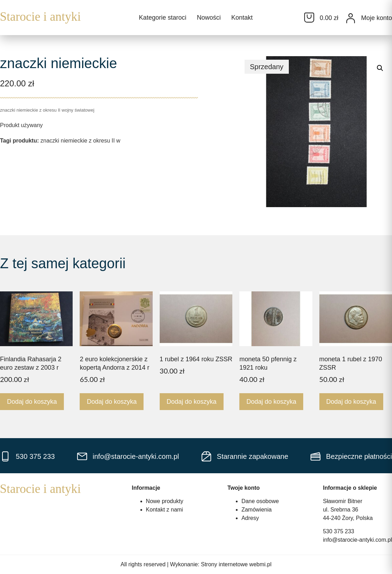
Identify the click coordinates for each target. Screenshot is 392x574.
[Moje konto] (351, 18)
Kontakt (242, 18)
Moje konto (377, 18)
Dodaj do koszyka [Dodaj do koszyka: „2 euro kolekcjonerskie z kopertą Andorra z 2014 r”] (112, 402)
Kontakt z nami (165, 510)
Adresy (250, 518)
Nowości (209, 18)
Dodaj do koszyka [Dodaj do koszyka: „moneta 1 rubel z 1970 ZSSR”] (351, 402)
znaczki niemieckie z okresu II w (80, 141)
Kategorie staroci (163, 18)
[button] (380, 68)
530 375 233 (338, 531)
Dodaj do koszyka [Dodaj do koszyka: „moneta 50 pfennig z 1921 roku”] (271, 402)
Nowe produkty (165, 501)
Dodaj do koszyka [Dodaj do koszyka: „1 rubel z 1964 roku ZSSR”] (192, 402)
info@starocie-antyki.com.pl (357, 540)
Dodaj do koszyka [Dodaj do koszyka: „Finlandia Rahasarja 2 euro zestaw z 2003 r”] (32, 402)
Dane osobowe (260, 501)
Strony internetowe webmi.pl (236, 564)
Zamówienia (257, 510)
